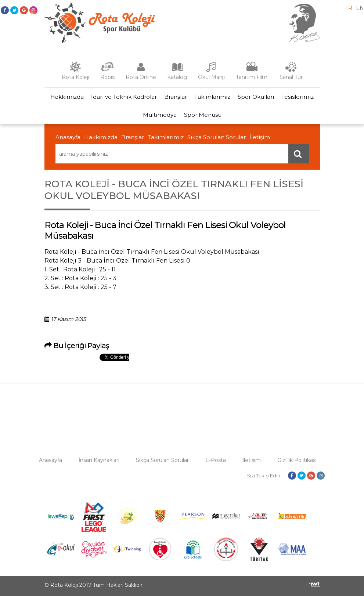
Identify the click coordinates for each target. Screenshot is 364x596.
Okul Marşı (211, 77)
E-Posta (216, 460)
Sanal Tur (291, 77)
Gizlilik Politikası (297, 460)
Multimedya (160, 115)
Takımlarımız (212, 97)
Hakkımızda (67, 97)
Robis (107, 77)
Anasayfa (68, 137)
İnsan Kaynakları (99, 460)
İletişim (260, 137)
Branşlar (176, 97)
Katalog (177, 77)
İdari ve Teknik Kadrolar (124, 97)
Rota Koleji (75, 77)
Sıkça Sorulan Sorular (217, 137)
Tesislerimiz (298, 97)
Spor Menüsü (203, 115)
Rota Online (141, 77)
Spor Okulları (256, 97)
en (360, 8)
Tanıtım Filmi (252, 77)
